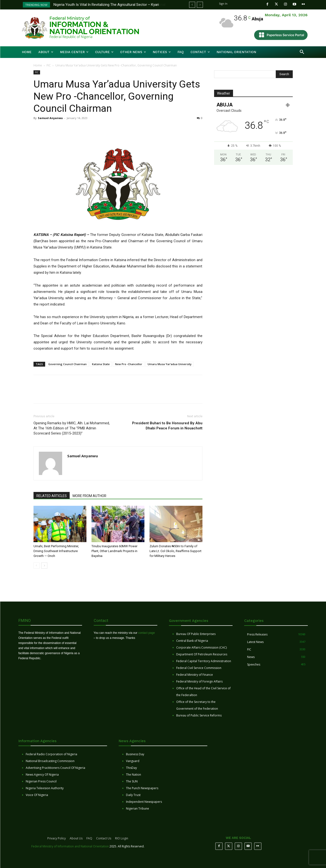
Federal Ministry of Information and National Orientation (70, 846)
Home (38, 65)
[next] (200, 5)
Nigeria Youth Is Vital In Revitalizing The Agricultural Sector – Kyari (106, 5)
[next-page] (44, 566)
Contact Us (104, 838)
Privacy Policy (57, 838)
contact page (146, 633)
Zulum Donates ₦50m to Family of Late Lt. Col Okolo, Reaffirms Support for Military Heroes (176, 551)
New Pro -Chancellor (129, 364)
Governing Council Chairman (67, 364)
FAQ (89, 838)
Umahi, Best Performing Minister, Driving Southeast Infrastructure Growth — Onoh (56, 551)
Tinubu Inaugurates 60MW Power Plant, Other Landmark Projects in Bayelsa (114, 551)
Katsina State (101, 364)
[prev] (192, 5)
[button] (302, 52)
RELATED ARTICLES (52, 496)
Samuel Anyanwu (50, 118)
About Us (76, 838)
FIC (49, 65)
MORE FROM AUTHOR (89, 496)
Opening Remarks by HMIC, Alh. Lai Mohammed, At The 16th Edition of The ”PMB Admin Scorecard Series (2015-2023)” (72, 428)
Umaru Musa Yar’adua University (170, 364)
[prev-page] (37, 566)
